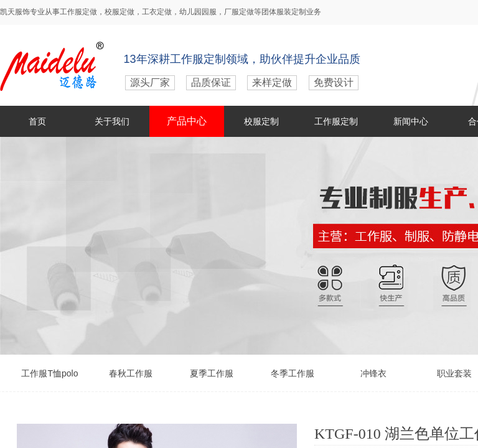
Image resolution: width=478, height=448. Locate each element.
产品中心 (187, 121)
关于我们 (112, 121)
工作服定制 (336, 121)
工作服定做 (78, 12)
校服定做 (119, 12)
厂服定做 (239, 12)
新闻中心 (411, 121)
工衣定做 (157, 12)
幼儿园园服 (198, 12)
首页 (37, 121)
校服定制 (261, 121)
